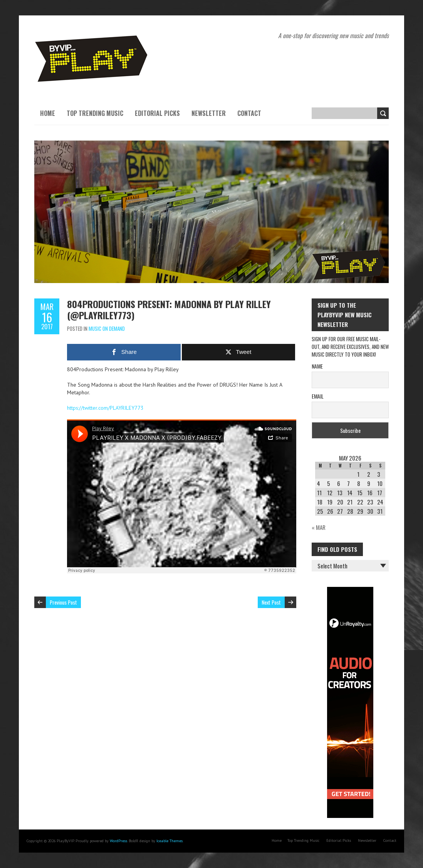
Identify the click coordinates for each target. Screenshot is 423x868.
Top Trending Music (95, 113)
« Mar (319, 527)
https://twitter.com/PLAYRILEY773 (105, 408)
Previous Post (63, 602)
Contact (249, 113)
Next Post (271, 602)
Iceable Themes (170, 841)
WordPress (118, 841)
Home (48, 113)
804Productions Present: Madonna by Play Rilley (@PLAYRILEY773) (169, 309)
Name (317, 366)
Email (318, 396)
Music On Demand (107, 328)
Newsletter (209, 113)
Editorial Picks (157, 113)
